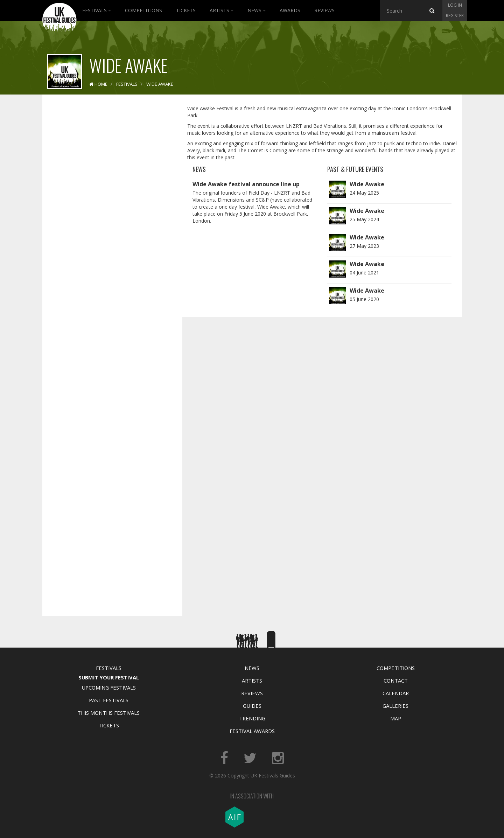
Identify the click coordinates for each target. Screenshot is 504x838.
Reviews (324, 10)
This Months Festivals (108, 713)
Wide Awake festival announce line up (246, 184)
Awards (290, 10)
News (257, 10)
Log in (455, 5)
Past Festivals (109, 700)
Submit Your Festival (109, 677)
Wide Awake (367, 184)
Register (455, 16)
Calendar (396, 693)
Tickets (186, 10)
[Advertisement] (107, 210)
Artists (222, 10)
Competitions (143, 10)
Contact (396, 680)
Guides (252, 706)
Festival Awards (252, 731)
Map (396, 718)
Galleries (395, 706)
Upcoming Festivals (109, 687)
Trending (252, 718)
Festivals (97, 10)
